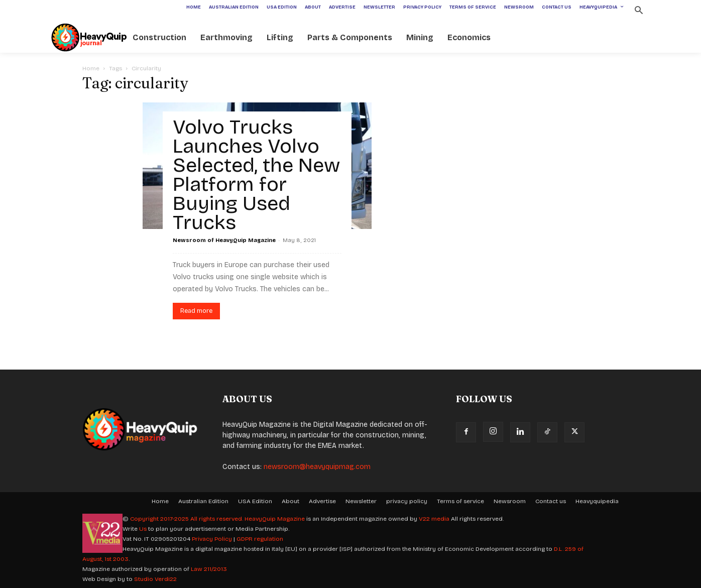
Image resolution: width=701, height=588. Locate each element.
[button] (638, 11)
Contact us (551, 501)
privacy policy (407, 501)
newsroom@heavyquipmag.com (317, 467)
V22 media (434, 519)
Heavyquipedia (597, 501)
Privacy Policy (212, 539)
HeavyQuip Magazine (275, 519)
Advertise (322, 501)
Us (143, 529)
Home (91, 68)
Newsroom (510, 501)
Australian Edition (203, 501)
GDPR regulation (260, 539)
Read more (196, 311)
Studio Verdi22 (155, 579)
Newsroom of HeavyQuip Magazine (224, 240)
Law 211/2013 (209, 569)
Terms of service (460, 501)
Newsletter (361, 501)
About (290, 501)
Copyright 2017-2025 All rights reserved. (187, 519)
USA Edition (255, 501)
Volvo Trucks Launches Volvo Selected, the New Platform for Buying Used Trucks (256, 175)
